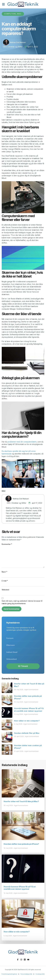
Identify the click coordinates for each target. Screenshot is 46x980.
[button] (3, 4)
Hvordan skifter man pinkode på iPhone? (21, 844)
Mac (19, 14)
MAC (4, 491)
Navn (4, 572)
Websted (5, 590)
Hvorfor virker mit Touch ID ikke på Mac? (21, 801)
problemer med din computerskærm (22, 442)
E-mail (5, 581)
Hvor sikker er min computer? (27, 721)
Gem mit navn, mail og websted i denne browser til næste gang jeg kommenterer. (22, 602)
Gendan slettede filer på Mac (27, 733)
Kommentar (7, 544)
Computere (10, 14)
